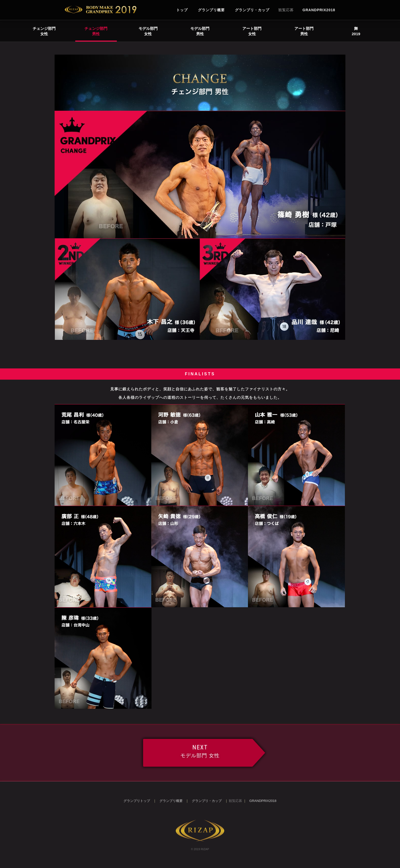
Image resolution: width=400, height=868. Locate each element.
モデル (148, 31)
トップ (182, 10)
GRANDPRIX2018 (319, 10)
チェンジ (44, 31)
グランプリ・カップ (252, 10)
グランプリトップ (137, 801)
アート (252, 31)
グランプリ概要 (211, 10)
